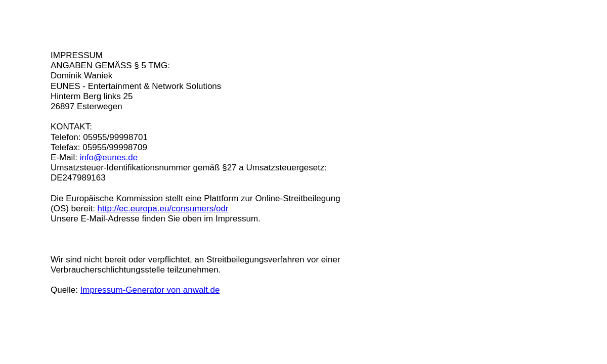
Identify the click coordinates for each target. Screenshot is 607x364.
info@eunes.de (109, 157)
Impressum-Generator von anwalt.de (150, 290)
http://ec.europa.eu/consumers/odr (163, 209)
